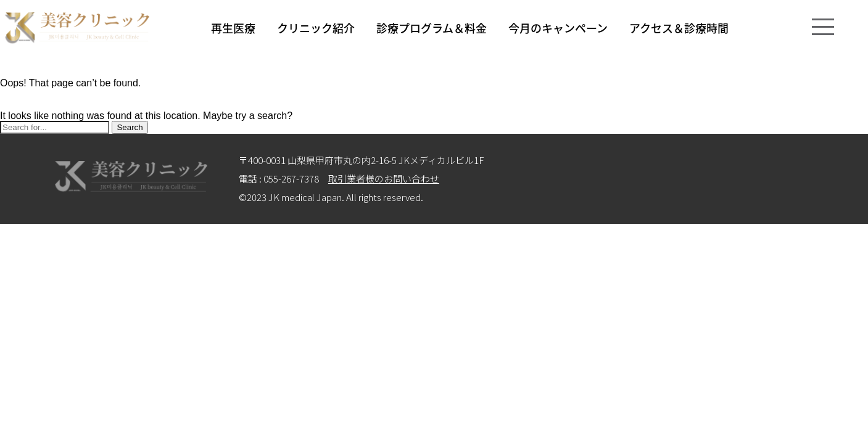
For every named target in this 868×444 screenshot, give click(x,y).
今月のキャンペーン (558, 28)
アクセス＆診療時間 (679, 28)
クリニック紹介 (316, 28)
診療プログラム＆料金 (432, 28)
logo (77, 28)
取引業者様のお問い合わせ (384, 179)
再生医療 (233, 28)
